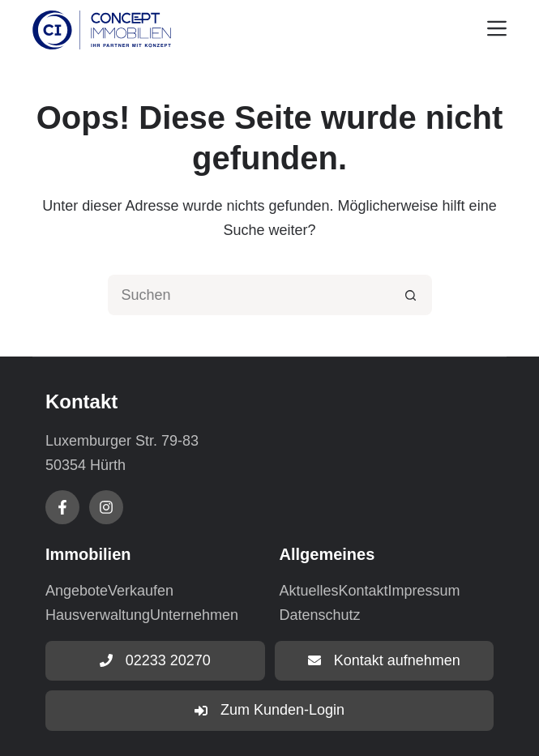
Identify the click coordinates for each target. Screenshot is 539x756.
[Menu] (497, 28)
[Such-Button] (412, 295)
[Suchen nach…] (250, 295)
